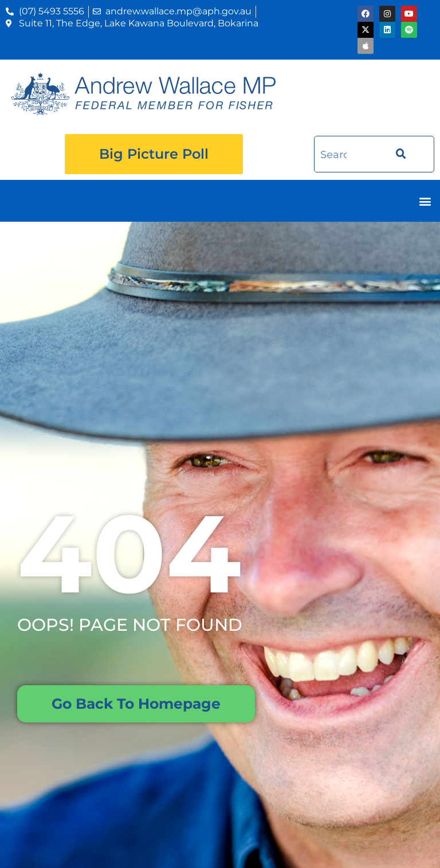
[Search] (398, 154)
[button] (425, 201)
